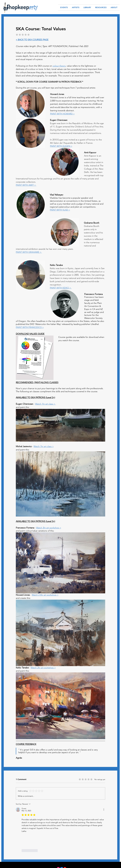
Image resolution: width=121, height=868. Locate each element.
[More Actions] (104, 810)
